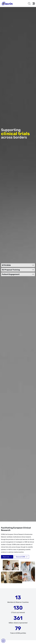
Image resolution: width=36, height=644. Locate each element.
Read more (6, 557)
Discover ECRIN (20, 557)
